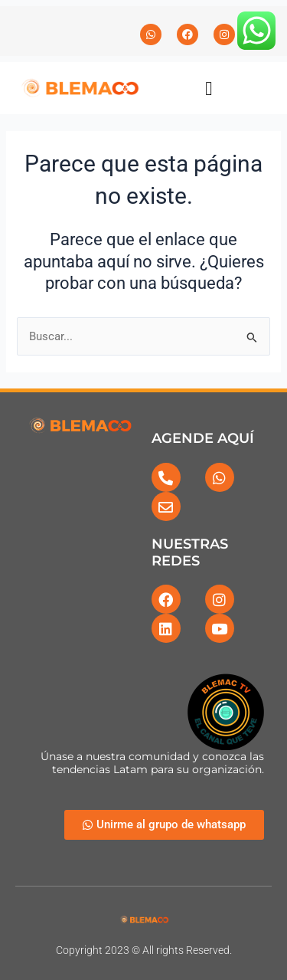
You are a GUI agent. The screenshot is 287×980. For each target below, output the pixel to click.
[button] (209, 88)
